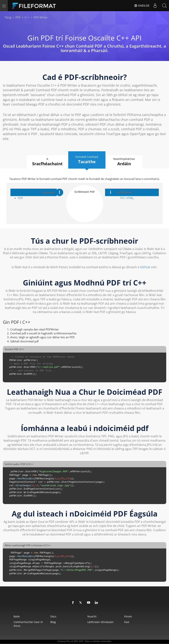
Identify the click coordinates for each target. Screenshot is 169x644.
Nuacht (92, 616)
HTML (130, 198)
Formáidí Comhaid (87, 160)
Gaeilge (142, 6)
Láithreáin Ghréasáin (100, 622)
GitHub (145, 267)
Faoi (127, 622)
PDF (20, 198)
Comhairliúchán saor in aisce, (28, 624)
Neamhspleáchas (124, 162)
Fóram (128, 616)
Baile (17, 616)
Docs (53, 616)
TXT (122, 198)
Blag (53, 622)
